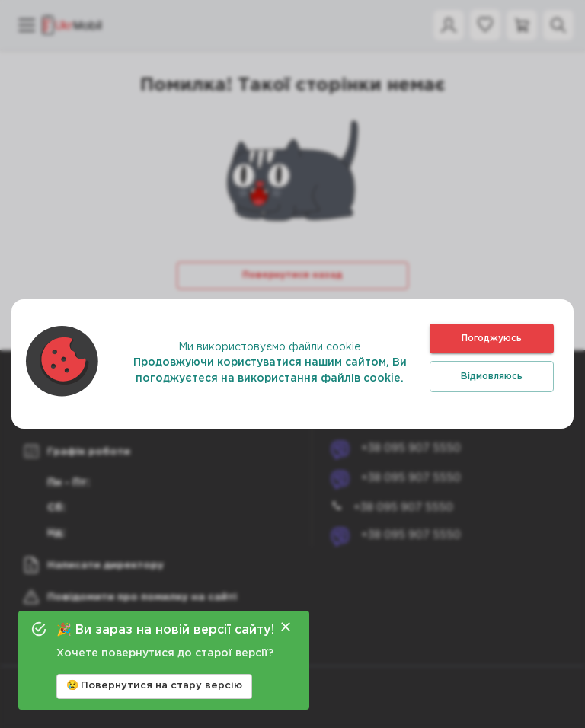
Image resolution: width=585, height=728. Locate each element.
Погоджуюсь (492, 338)
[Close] (286, 627)
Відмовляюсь (492, 377)
